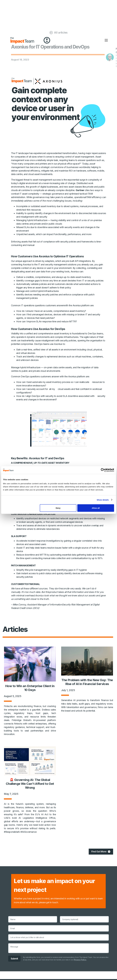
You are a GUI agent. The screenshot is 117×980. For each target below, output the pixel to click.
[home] (22, 40)
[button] (106, 40)
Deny (58, 508)
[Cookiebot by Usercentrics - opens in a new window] (103, 470)
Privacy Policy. (80, 960)
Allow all (96, 508)
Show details (103, 500)
